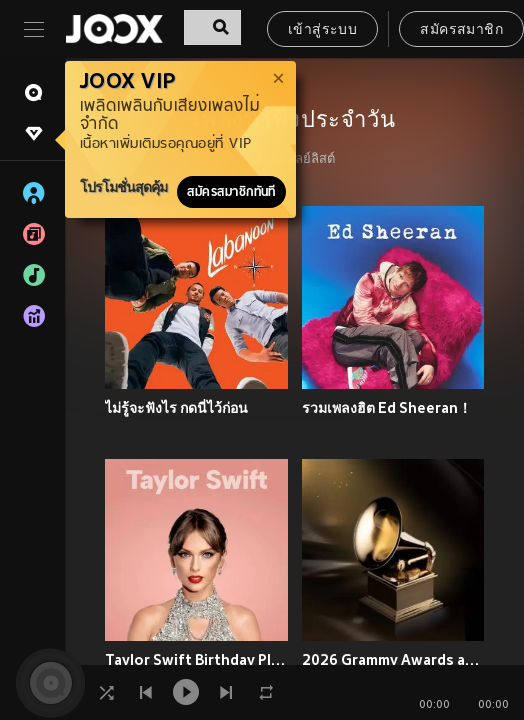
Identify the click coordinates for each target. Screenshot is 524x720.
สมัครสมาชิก (461, 30)
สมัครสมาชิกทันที (231, 192)
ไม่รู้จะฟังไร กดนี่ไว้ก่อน (176, 408)
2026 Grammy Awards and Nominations (393, 660)
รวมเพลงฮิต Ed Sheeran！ (387, 408)
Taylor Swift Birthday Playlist (196, 660)
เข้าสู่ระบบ (322, 30)
